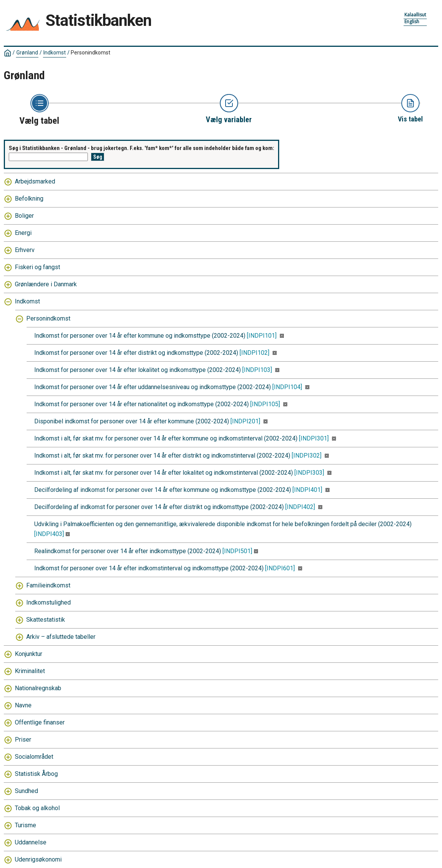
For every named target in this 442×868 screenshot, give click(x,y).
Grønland (27, 53)
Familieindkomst (48, 585)
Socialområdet (34, 757)
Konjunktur (29, 654)
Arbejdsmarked (35, 181)
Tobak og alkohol (37, 808)
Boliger (24, 216)
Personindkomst (91, 53)
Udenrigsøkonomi (38, 859)
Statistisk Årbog (36, 774)
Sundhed (26, 791)
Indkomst (55, 53)
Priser (23, 740)
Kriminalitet (30, 671)
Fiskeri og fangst (37, 267)
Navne (23, 705)
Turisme (25, 825)
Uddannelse (31, 842)
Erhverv (25, 250)
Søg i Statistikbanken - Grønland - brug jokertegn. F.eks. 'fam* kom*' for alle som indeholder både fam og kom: (142, 148)
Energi (23, 233)
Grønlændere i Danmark (46, 284)
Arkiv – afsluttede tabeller (61, 637)
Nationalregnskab (38, 688)
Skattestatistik (46, 620)
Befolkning (29, 199)
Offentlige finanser (40, 722)
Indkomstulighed (48, 602)
